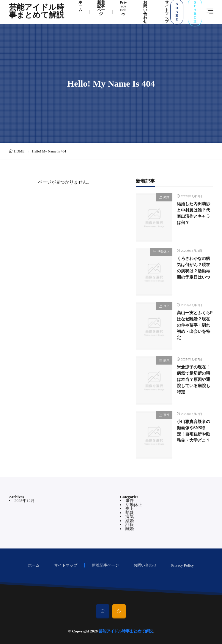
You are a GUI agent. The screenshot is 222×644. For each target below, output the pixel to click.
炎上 (166, 306)
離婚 (130, 529)
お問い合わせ (145, 565)
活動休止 (163, 252)
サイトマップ (66, 565)
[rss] (119, 611)
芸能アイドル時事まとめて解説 (37, 12)
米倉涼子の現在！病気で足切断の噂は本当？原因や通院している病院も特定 (193, 380)
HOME (19, 151)
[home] (103, 611)
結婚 (166, 197)
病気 (166, 360)
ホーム (34, 565)
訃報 (130, 525)
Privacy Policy (182, 565)
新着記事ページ (105, 565)
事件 (166, 415)
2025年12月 (25, 501)
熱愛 (130, 513)
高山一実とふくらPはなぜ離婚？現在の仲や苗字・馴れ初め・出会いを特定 (195, 325)
